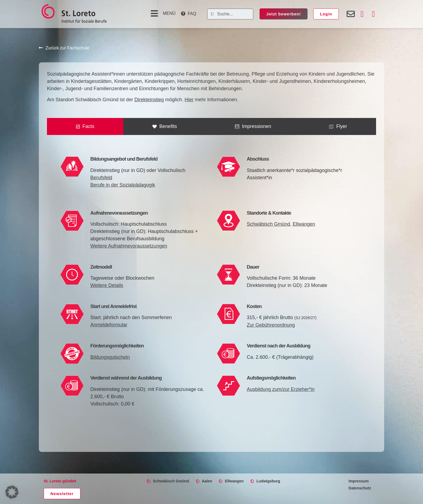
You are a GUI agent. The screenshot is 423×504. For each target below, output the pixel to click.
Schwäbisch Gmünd (268, 224)
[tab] (85, 126)
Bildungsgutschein (110, 357)
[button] (162, 13)
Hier (189, 100)
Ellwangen (304, 224)
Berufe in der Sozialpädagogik (123, 185)
